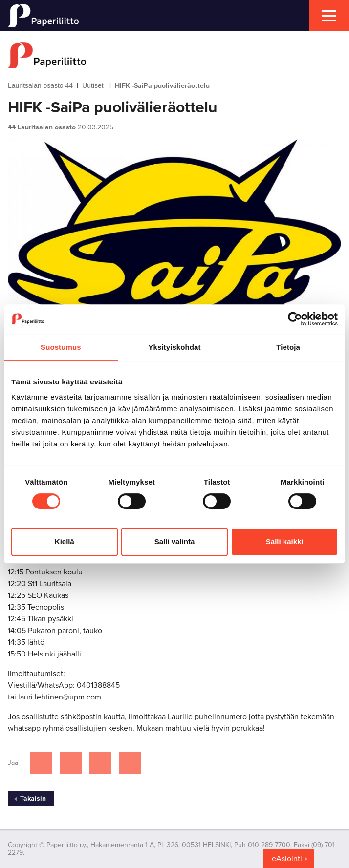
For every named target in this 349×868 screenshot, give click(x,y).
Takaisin (33, 798)
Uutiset (93, 85)
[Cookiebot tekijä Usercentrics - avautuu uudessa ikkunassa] (295, 319)
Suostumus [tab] (61, 347)
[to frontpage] (174, 55)
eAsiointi (287, 859)
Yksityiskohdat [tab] (174, 347)
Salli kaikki (285, 541)
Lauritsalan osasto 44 (40, 85)
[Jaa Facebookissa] (41, 763)
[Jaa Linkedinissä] (100, 763)
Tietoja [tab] (288, 347)
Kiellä (65, 541)
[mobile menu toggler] (329, 15)
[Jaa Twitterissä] (71, 763)
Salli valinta (175, 541)
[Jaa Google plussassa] (130, 763)
